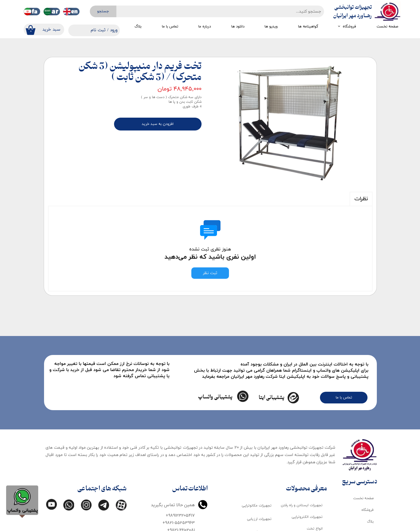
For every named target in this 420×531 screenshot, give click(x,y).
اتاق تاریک (315, 508)
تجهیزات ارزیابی (259, 464)
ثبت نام (98, 30)
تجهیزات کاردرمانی (258, 491)
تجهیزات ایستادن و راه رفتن (302, 450)
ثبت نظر (210, 273)
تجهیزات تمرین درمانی (254, 518)
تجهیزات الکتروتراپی (307, 462)
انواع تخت (315, 473)
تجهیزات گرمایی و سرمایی (252, 477)
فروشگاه (349, 27)
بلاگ (138, 27)
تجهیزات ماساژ (311, 520)
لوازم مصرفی (313, 496)
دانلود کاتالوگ (363, 478)
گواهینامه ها (308, 27)
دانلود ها (238, 27)
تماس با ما (170, 27)
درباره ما (205, 27)
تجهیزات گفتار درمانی (256, 504)
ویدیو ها (271, 27)
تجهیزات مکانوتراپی (257, 450)
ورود (114, 30)
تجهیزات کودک (311, 485)
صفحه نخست (387, 27)
